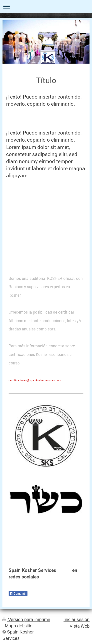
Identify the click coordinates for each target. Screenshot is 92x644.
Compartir (18, 594)
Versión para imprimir (26, 620)
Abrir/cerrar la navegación (46, 6)
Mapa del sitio (19, 626)
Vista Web (80, 626)
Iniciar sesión (77, 620)
